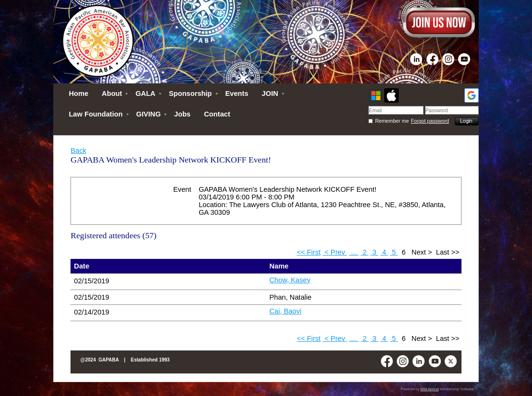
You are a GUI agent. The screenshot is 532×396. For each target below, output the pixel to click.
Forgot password (430, 121)
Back (78, 151)
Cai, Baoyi (286, 311)
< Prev (335, 252)
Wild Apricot (430, 389)
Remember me (392, 121)
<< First (309, 252)
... (354, 252)
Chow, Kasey (290, 280)
